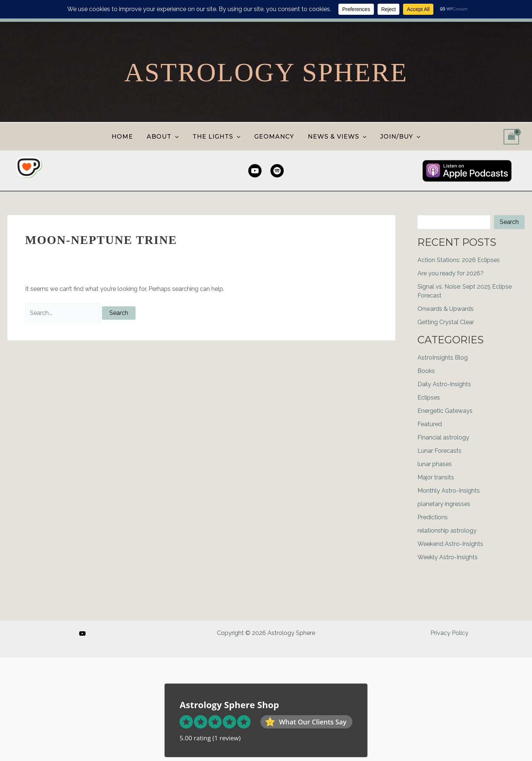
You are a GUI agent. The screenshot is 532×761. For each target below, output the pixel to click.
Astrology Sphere (266, 72)
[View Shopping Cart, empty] (511, 137)
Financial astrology (443, 437)
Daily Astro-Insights (444, 384)
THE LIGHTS (218, 137)
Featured (430, 424)
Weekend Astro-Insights (450, 544)
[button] (178, 137)
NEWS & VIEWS (335, 137)
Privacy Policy (449, 633)
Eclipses (429, 398)
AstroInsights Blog (443, 358)
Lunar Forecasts (439, 451)
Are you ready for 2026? (451, 273)
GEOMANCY (273, 137)
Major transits (436, 477)
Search (509, 222)
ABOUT (166, 137)
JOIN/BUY (395, 137)
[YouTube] (82, 633)
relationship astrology (447, 531)
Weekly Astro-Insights (448, 557)
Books (426, 371)
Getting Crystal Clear (446, 322)
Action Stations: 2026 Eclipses (459, 260)
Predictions (433, 517)
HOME (127, 137)
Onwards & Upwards (446, 309)
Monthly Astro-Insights (449, 491)
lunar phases (435, 464)
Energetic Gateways (445, 411)
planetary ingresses (444, 504)
